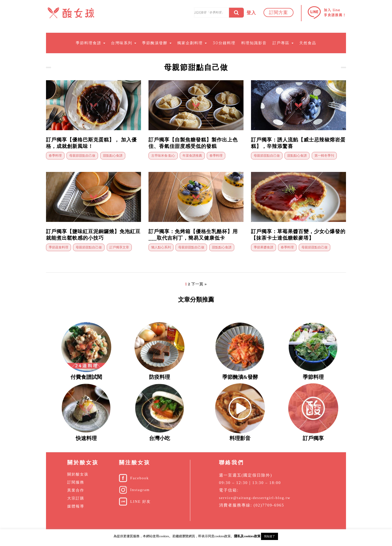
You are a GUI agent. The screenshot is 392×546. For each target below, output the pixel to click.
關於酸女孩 (78, 474)
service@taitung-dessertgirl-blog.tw (255, 498)
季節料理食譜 (90, 43)
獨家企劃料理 (192, 43)
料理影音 (240, 438)
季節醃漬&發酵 (240, 377)
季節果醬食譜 (263, 247)
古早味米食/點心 (163, 156)
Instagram (140, 490)
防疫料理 (159, 377)
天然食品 (308, 43)
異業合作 (76, 490)
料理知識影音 (254, 43)
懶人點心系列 (161, 247)
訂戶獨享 (313, 438)
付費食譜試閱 (86, 377)
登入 (251, 13)
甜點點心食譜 (113, 156)
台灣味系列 (124, 43)
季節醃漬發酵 (157, 43)
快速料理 (86, 438)
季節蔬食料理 (58, 247)
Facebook (139, 478)
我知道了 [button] (269, 536)
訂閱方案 (278, 12)
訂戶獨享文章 (119, 247)
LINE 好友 (140, 502)
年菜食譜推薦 (192, 156)
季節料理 (313, 377)
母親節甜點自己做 (82, 156)
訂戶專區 (283, 43)
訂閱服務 (76, 482)
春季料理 (55, 156)
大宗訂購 (76, 498)
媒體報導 (76, 506)
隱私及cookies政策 (247, 536)
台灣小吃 (159, 438)
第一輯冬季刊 (324, 156)
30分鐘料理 (224, 43)
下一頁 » (199, 284)
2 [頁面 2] (189, 284)
